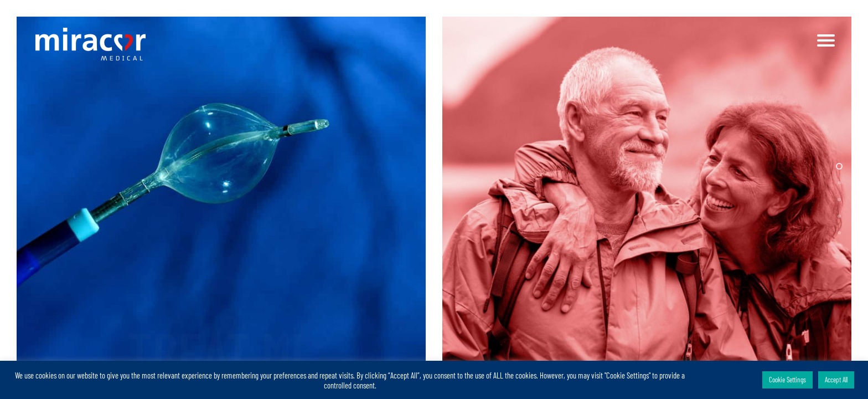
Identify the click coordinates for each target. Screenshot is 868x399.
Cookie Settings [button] (787, 380)
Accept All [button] (836, 380)
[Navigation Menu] (826, 41)
